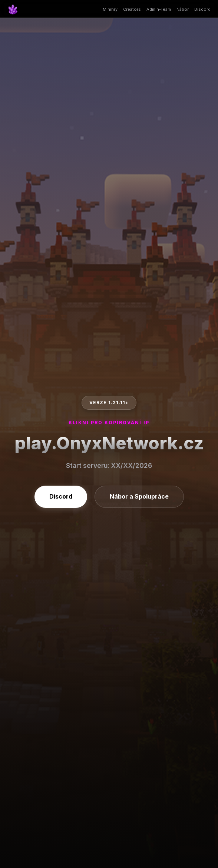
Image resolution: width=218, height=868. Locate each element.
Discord (202, 9)
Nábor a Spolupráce (139, 496)
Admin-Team (159, 9)
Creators (132, 9)
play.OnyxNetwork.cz (109, 443)
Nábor (183, 9)
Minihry (110, 9)
